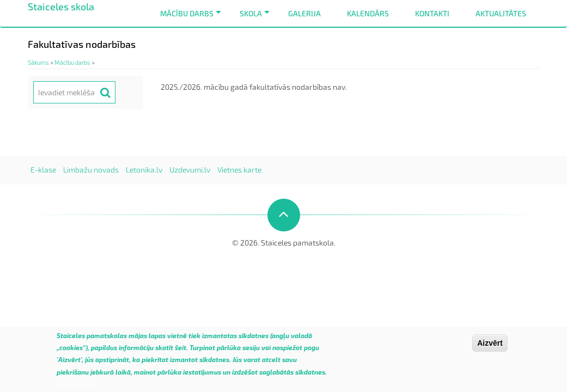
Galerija (304, 13)
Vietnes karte (239, 170)
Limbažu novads (91, 170)
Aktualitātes (501, 13)
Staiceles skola (61, 7)
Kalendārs (368, 13)
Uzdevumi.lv (190, 170)
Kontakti (432, 13)
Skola (257, 18)
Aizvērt (490, 347)
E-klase (43, 170)
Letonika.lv (144, 170)
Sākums (38, 62)
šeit (181, 351)
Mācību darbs (193, 18)
